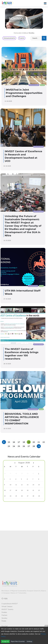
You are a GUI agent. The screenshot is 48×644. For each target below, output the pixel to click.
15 (9, 442)
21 (39, 442)
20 (34, 442)
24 (14, 446)
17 (19, 442)
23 (9, 446)
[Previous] (4, 442)
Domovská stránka (20, 33)
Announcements (9, 38)
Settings (29, 641)
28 (34, 446)
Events (22, 38)
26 (24, 446)
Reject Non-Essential (18, 641)
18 (24, 442)
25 (19, 446)
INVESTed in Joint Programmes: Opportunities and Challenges (23, 93)
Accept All (5, 641)
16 (14, 442)
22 (44, 442)
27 (29, 446)
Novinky (31, 33)
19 (29, 442)
